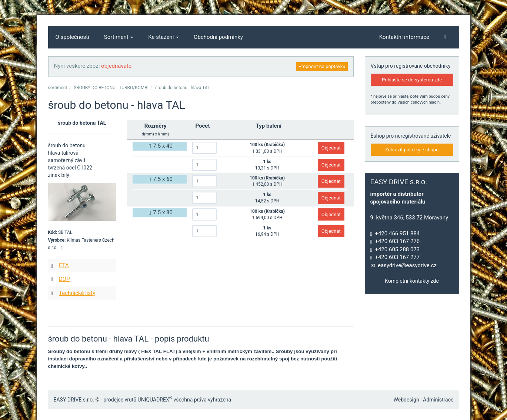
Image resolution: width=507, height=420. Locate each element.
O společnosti (72, 37)
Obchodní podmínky (218, 37)
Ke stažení (164, 37)
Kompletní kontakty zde (412, 281)
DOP (64, 279)
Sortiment (119, 37)
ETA (64, 265)
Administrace (438, 400)
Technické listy (77, 293)
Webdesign (406, 400)
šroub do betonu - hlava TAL (183, 88)
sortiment (58, 88)
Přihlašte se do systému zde (412, 80)
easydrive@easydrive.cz (407, 265)
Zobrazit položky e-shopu (412, 150)
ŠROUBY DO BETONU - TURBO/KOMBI (111, 88)
